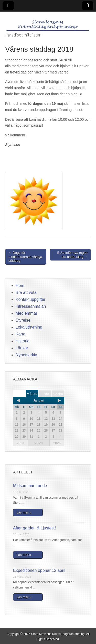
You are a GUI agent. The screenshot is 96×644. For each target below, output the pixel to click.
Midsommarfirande (30, 486)
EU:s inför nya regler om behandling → (73, 255)
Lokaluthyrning (29, 327)
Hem (20, 286)
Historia (23, 341)
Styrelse (23, 320)
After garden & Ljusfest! (34, 528)
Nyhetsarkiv (26, 355)
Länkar (22, 348)
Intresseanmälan (31, 306)
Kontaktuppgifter (31, 299)
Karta (20, 334)
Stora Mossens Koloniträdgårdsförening (58, 634)
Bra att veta (26, 292)
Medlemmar (26, 313)
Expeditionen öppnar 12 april (39, 570)
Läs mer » (24, 512)
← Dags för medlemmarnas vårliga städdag (25, 257)
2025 (57, 443)
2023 (20, 443)
